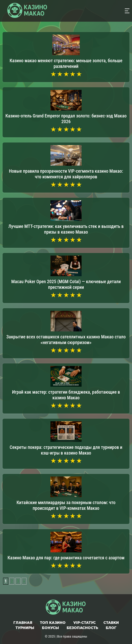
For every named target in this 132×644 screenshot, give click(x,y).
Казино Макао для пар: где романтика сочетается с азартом (66, 558)
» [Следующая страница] (24, 581)
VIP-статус (85, 623)
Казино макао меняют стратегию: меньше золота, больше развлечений (66, 63)
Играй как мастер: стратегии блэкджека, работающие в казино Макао (66, 395)
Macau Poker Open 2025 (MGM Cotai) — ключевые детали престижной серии (66, 284)
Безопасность (82, 628)
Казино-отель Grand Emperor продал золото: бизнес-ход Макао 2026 (66, 119)
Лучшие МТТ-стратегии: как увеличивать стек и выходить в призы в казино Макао (66, 229)
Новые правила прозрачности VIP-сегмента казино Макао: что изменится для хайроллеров (66, 174)
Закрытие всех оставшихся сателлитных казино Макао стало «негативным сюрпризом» (66, 340)
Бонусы (50, 628)
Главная (23, 623)
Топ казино (53, 623)
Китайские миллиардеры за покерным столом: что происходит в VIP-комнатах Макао (66, 505)
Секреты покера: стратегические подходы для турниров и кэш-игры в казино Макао (66, 450)
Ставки (111, 623)
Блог (111, 628)
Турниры (25, 628)
